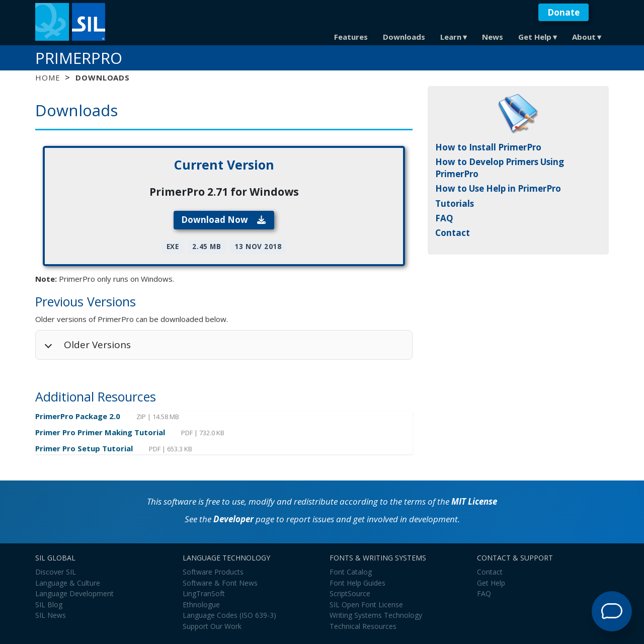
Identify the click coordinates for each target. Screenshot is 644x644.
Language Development (74, 593)
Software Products (213, 572)
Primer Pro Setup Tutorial (85, 448)
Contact (453, 233)
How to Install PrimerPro (488, 147)
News (493, 37)
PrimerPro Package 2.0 (79, 416)
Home (48, 77)
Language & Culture (68, 583)
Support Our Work (212, 626)
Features (351, 37)
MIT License (474, 501)
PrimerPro (79, 58)
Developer (233, 519)
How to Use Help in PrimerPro (498, 188)
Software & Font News (220, 583)
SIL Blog (49, 605)
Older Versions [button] (97, 345)
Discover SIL (56, 572)
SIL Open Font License (366, 605)
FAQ (444, 218)
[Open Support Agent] (612, 611)
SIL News (51, 615)
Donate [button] (563, 12)
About (584, 37)
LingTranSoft (204, 593)
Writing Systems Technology (376, 615)
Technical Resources (363, 626)
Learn (451, 37)
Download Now (224, 220)
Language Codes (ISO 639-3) (229, 615)
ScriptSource (350, 593)
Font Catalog (351, 572)
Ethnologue (201, 605)
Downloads (404, 37)
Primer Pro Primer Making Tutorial (101, 432)
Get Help (535, 37)
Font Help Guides (357, 583)
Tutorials (455, 204)
